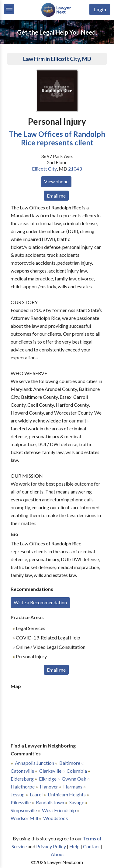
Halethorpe (23, 787)
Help (74, 846)
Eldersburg (22, 779)
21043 (75, 169)
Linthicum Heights (67, 794)
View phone (56, 181)
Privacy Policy (51, 846)
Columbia (77, 771)
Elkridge (48, 779)
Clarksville (50, 771)
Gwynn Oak (74, 779)
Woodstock (56, 818)
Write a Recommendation (40, 602)
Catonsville (22, 771)
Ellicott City (44, 169)
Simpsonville (24, 810)
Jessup (18, 794)
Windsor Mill (24, 818)
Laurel (36, 794)
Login (100, 9)
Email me (56, 196)
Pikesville (21, 802)
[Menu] (9, 9)
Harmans (73, 787)
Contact (92, 846)
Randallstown (50, 802)
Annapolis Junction (35, 763)
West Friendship (59, 810)
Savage (77, 802)
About (57, 854)
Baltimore (70, 763)
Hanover (49, 787)
